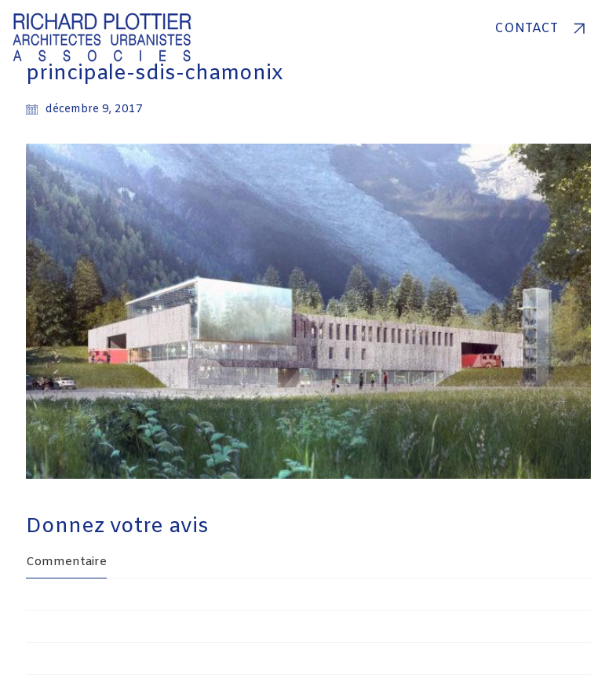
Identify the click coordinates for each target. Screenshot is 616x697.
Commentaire (66, 562)
